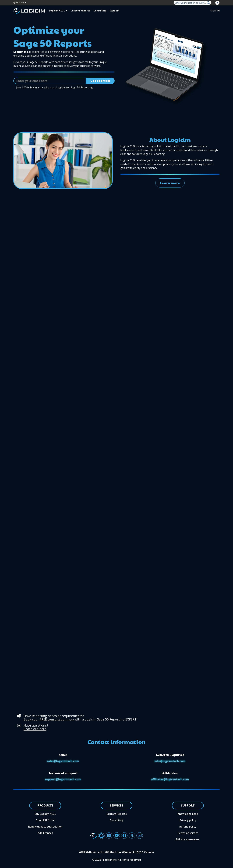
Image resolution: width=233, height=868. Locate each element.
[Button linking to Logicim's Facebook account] (124, 836)
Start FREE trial (45, 820)
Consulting (100, 11)
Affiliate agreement (188, 839)
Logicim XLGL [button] (57, 11)
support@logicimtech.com (63, 779)
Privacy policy (188, 820)
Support (115, 11)
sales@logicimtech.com (63, 761)
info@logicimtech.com (170, 761)
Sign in (215, 11)
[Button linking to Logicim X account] (132, 836)
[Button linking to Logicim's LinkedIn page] (109, 836)
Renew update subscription (45, 827)
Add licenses (45, 833)
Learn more (170, 185)
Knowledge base (188, 814)
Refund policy (188, 827)
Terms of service (188, 833)
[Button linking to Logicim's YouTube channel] (117, 836)
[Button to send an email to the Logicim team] (140, 836)
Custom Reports (80, 11)
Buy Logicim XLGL (45, 814)
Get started (100, 81)
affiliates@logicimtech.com (170, 779)
